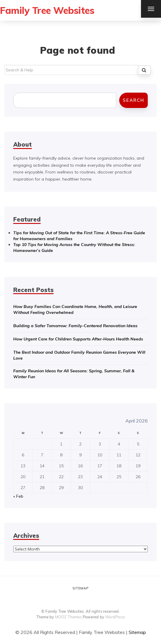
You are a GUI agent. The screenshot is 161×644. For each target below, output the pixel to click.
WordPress (115, 617)
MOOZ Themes (68, 617)
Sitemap (80, 588)
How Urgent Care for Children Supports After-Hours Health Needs (78, 339)
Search (133, 100)
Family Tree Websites (47, 10)
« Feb (18, 496)
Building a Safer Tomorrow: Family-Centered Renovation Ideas (75, 326)
